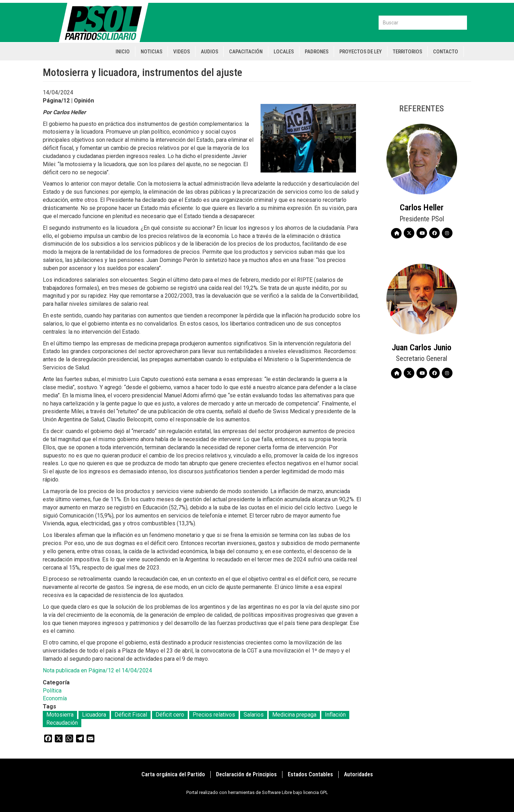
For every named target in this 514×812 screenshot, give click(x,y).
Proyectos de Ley (361, 52)
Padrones (317, 52)
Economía (55, 698)
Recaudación (62, 723)
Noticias (151, 52)
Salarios (254, 715)
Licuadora (94, 715)
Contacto (446, 52)
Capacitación (246, 52)
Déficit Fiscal (131, 715)
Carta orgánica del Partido (173, 774)
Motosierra (60, 715)
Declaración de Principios (246, 774)
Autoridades (358, 774)
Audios (209, 52)
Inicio (123, 52)
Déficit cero (170, 715)
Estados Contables (310, 774)
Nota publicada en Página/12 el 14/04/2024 (97, 670)
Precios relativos (214, 715)
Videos (182, 52)
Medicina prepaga (294, 715)
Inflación (335, 715)
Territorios (407, 52)
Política (52, 691)
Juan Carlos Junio (422, 347)
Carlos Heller (422, 208)
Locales (284, 52)
